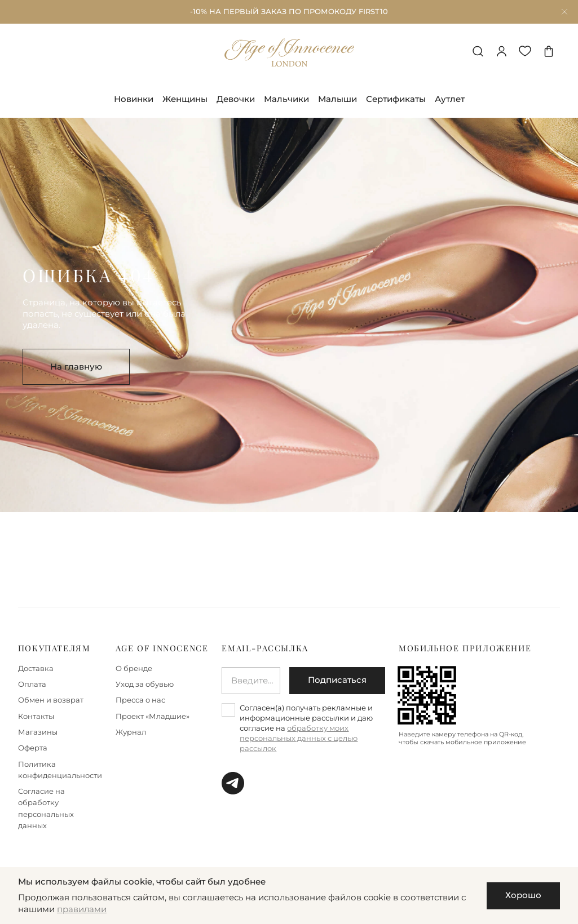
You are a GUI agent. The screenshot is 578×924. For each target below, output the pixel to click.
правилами (82, 909)
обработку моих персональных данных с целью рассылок (299, 738)
